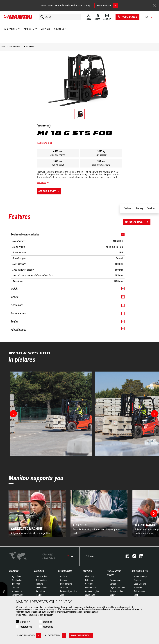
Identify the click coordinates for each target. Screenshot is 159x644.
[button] (154, 513)
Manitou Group (140, 576)
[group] (37, 514)
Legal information (117, 587)
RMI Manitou (139, 591)
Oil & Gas (15, 587)
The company (115, 580)
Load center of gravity (101, 165)
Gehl (136, 595)
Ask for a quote (50, 191)
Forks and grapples (68, 591)
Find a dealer (127, 17)
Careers (137, 580)
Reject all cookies (29, 635)
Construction (17, 580)
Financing (89, 576)
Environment (17, 595)
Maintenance (91, 587)
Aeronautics (17, 591)
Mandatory (25, 622)
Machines (39, 571)
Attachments (65, 571)
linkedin (140, 556)
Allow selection (56, 635)
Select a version (107, 5)
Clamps (64, 580)
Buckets (64, 576)
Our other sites (140, 571)
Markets (14, 571)
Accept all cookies (82, 635)
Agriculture (16, 576)
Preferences (26, 627)
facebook (126, 556)
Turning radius (58, 165)
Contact (113, 584)
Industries (16, 584)
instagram (133, 556)
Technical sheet (45, 143)
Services (87, 571)
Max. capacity (101, 155)
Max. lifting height (58, 155)
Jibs (62, 595)
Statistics (48, 622)
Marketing (48, 627)
